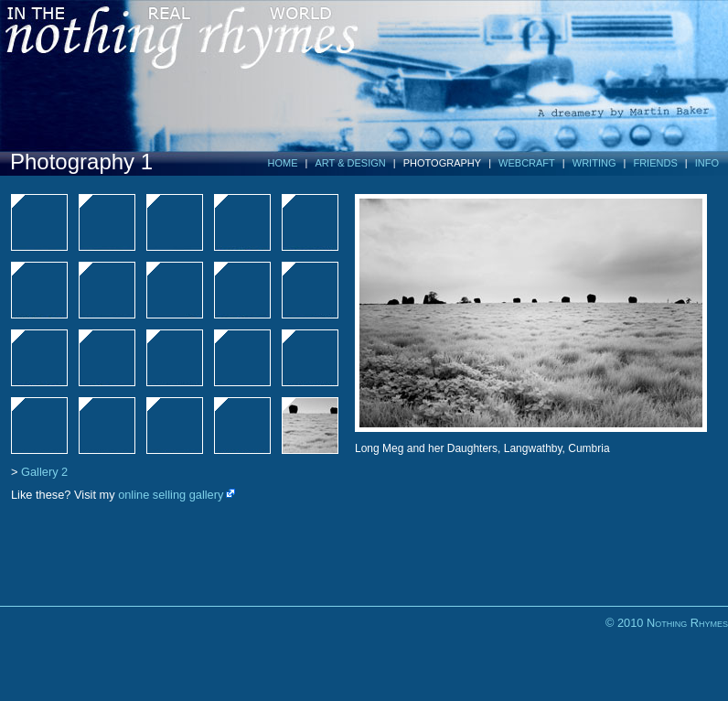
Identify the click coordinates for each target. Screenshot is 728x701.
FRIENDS (655, 163)
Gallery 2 (44, 472)
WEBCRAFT (527, 163)
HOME (283, 163)
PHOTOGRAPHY (442, 163)
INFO (707, 163)
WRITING (594, 163)
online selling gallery (171, 495)
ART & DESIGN (351, 163)
